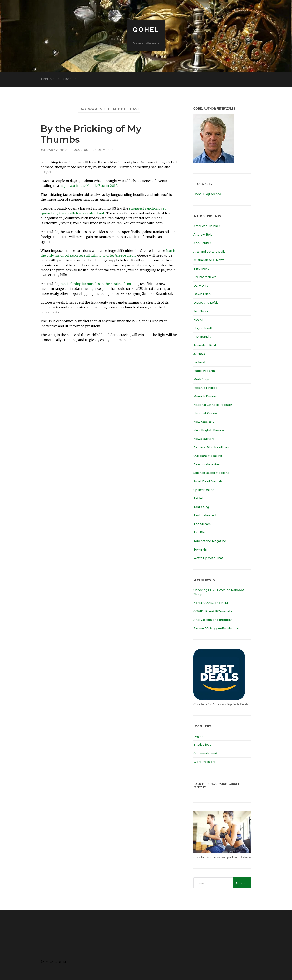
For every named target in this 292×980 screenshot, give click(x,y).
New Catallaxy (204, 422)
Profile (70, 79)
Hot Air (199, 320)
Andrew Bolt (203, 235)
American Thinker (207, 226)
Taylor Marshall (205, 515)
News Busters (204, 439)
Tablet (198, 498)
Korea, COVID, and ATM (211, 603)
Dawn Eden (202, 294)
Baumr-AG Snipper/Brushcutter (217, 628)
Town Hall (201, 549)
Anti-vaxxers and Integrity (213, 620)
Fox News (201, 311)
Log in (198, 736)
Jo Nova (199, 354)
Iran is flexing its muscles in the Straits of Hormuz (99, 284)
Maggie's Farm (204, 371)
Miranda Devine (205, 396)
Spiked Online (204, 490)
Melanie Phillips (205, 388)
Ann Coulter (202, 243)
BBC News (201, 269)
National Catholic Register (213, 405)
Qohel (146, 29)
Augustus (80, 150)
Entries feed (202, 745)
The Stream (202, 524)
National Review (206, 413)
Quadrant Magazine (208, 456)
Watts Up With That (208, 558)
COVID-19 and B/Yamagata (213, 611)
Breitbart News (205, 277)
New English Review (209, 430)
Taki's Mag (201, 507)
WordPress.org (204, 762)
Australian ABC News (209, 260)
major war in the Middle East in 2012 (89, 186)
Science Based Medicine (211, 473)
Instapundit (202, 337)
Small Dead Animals (208, 481)
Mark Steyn (202, 379)
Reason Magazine (207, 464)
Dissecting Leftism (207, 303)
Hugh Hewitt (203, 328)
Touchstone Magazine (210, 541)
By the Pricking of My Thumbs (91, 134)
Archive (48, 79)
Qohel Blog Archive (208, 194)
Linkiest (199, 362)
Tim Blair (200, 532)
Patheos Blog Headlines (211, 447)
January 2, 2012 (54, 150)
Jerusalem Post (205, 345)
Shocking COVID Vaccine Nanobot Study (219, 592)
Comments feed (205, 753)
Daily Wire (201, 286)
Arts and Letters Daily (209, 252)
